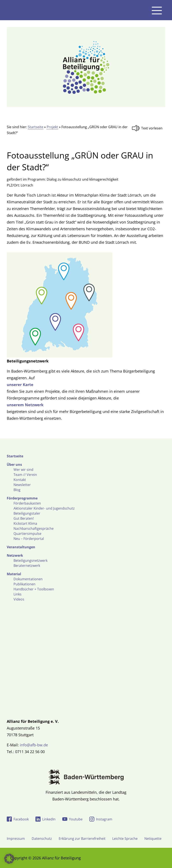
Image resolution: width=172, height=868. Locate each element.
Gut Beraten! (24, 518)
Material (14, 574)
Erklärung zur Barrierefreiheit (82, 839)
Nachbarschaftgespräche (34, 529)
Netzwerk (15, 555)
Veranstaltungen (21, 547)
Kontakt (20, 480)
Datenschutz (42, 839)
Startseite (36, 127)
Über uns (14, 465)
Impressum (16, 839)
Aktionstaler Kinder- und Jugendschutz (44, 508)
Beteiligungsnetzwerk (30, 560)
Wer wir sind (23, 470)
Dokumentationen (28, 579)
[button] (9, 859)
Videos (19, 599)
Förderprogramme (22, 498)
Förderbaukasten (27, 503)
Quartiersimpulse (27, 534)
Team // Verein (25, 475)
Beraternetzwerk (27, 566)
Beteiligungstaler (27, 513)
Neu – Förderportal (29, 539)
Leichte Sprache (125, 839)
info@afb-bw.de (34, 745)
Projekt (52, 127)
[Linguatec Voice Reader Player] (148, 128)
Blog (17, 490)
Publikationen (24, 584)
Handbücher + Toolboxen (34, 589)
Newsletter (22, 485)
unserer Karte (20, 385)
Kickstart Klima (25, 523)
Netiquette (153, 839)
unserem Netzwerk (25, 405)
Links (18, 594)
